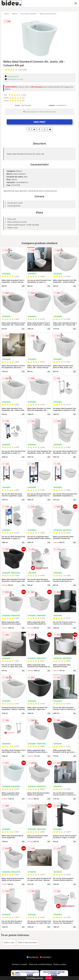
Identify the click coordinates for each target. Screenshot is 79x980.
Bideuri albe (9, 942)
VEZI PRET (40, 122)
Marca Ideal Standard (29, 14)
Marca (7, 14)
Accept (49, 978)
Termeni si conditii (19, 964)
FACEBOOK (32, 957)
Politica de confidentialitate (40, 964)
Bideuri (15, 14)
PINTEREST (46, 957)
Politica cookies (60, 964)
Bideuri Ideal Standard (48, 14)
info (23, 286)
